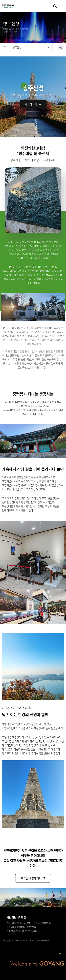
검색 (55, 6)
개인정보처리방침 (16, 917)
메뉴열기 (61, 6)
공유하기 (61, 47)
